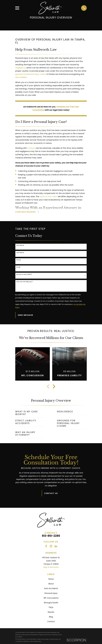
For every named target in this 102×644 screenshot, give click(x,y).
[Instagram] (51, 546)
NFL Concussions (51, 598)
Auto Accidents (51, 589)
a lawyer (31, 148)
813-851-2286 (51, 536)
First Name (20, 246)
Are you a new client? (24, 275)
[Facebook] (46, 546)
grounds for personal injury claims (31, 74)
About (51, 584)
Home (51, 579)
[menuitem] (30, 413)
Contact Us (51, 494)
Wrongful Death (51, 603)
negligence (20, 68)
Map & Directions (51, 567)
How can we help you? (24, 282)
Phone (19, 260)
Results (51, 612)
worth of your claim (48, 197)
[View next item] (54, 387)
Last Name (20, 253)
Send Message (25, 315)
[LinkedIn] (56, 546)
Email (18, 267)
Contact (51, 622)
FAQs (51, 608)
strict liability (21, 77)
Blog (51, 617)
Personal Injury (51, 593)
